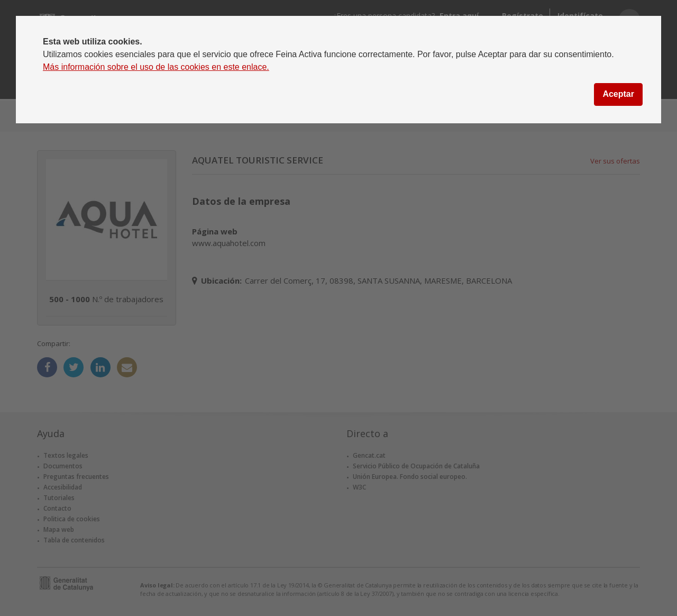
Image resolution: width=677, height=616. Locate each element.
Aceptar (618, 94)
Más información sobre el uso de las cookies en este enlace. (156, 67)
